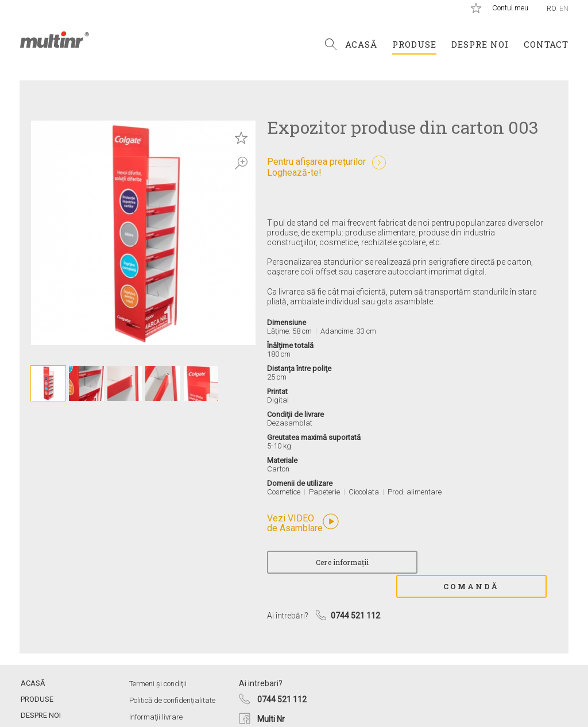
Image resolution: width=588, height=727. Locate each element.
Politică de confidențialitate (172, 675)
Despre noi (480, 44)
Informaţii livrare (156, 692)
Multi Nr (271, 694)
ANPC (139, 708)
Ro (552, 8)
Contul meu (510, 8)
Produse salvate (476, 8)
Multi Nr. (55, 40)
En (564, 8)
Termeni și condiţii (158, 658)
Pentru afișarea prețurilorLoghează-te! (316, 167)
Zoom (241, 163)
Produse (414, 44)
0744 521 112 (282, 674)
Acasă (361, 44)
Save (241, 138)
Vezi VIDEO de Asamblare (295, 523)
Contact (546, 44)
